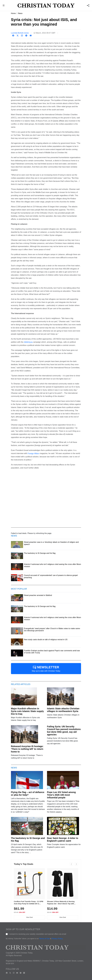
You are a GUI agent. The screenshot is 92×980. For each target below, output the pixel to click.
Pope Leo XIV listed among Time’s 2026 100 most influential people (61, 795)
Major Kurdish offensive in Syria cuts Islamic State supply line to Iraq (27, 711)
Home (13, 13)
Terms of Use (44, 939)
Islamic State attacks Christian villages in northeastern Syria (63, 710)
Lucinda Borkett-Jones (20, 33)
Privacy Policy (57, 939)
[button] (4, 6)
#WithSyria (28, 342)
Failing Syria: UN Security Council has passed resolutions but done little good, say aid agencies (64, 731)
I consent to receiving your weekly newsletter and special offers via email (37, 934)
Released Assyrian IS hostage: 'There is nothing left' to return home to (27, 749)
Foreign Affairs (33, 454)
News (20, 13)
